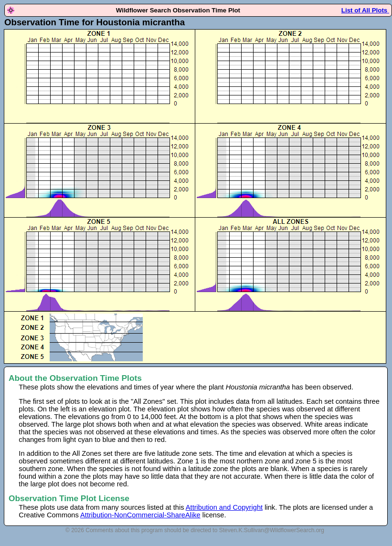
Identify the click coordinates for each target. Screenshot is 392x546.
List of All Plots (365, 10)
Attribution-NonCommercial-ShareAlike (140, 515)
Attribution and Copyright (224, 507)
